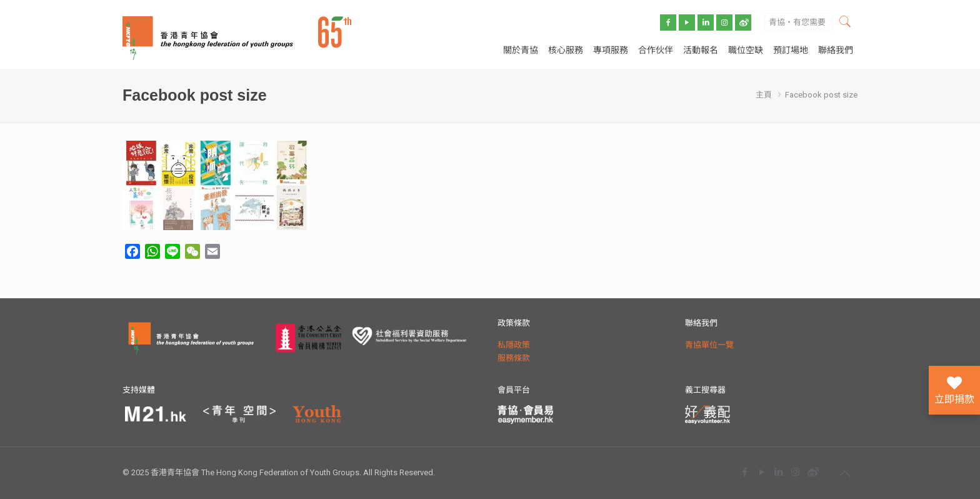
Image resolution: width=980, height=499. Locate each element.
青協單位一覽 (709, 345)
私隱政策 (514, 345)
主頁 (764, 95)
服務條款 (514, 358)
